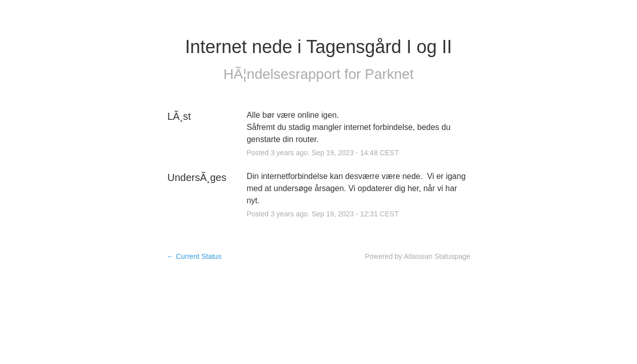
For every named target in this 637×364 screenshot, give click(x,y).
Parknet (389, 74)
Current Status (194, 256)
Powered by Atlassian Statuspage (418, 256)
